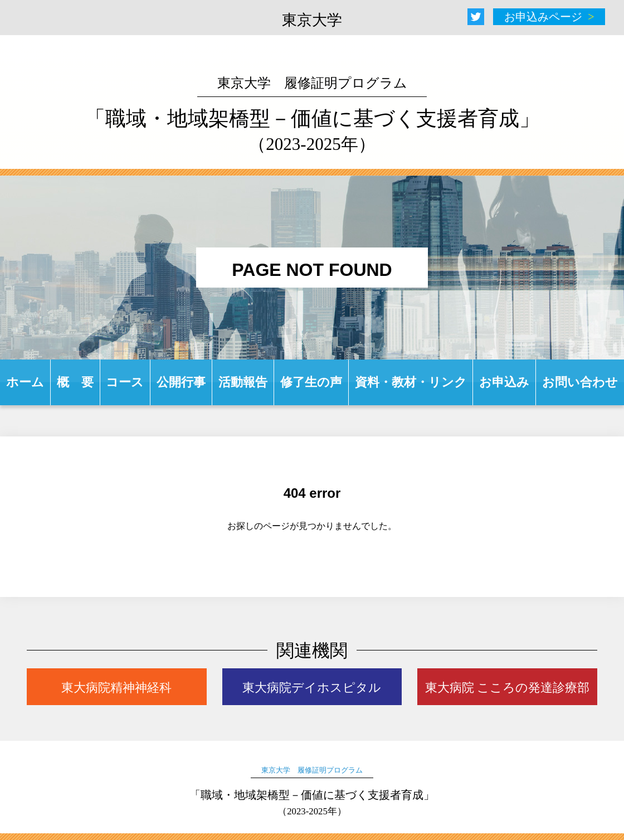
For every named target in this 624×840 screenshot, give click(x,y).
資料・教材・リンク (411, 382)
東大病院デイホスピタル (312, 688)
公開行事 (181, 382)
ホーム (25, 382)
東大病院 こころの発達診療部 (508, 688)
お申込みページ (543, 17)
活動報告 (243, 382)
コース (125, 382)
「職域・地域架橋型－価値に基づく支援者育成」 (312, 115)
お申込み (504, 382)
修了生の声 (311, 382)
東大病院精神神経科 (116, 688)
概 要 (75, 382)
